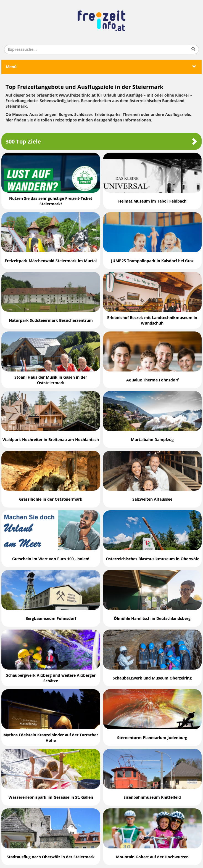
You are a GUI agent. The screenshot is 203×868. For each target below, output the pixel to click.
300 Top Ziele (101, 141)
